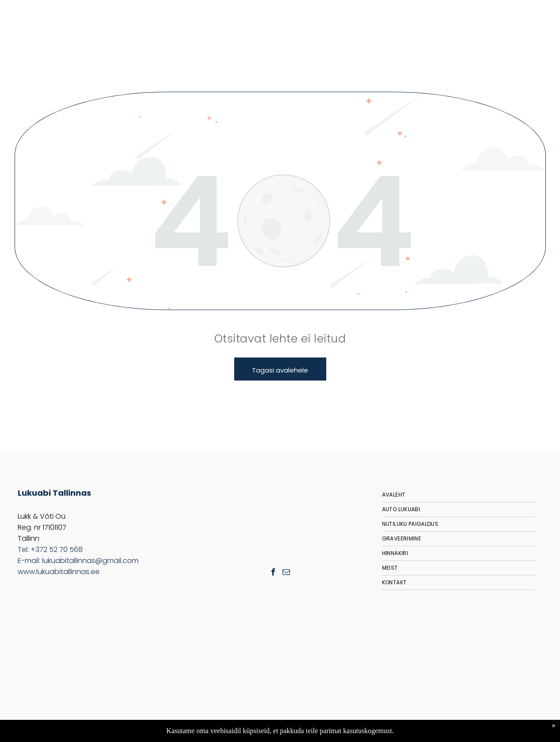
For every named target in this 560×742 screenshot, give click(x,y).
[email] (286, 573)
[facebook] (273, 573)
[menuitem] (459, 495)
